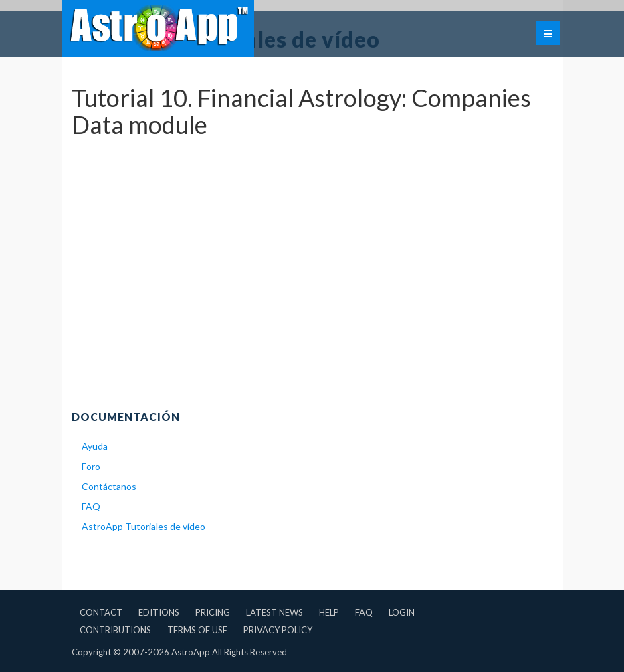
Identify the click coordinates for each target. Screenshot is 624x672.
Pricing (213, 612)
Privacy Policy (278, 630)
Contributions (115, 630)
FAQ (91, 506)
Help (329, 612)
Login (402, 612)
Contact (101, 612)
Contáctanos (109, 486)
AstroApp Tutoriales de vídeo (143, 526)
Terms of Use (197, 630)
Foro (91, 466)
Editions (159, 612)
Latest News (275, 612)
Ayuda (95, 446)
